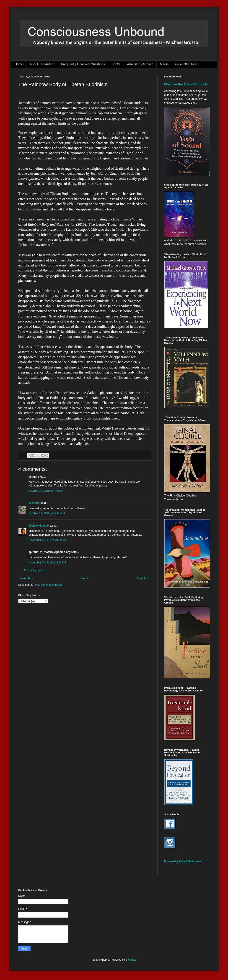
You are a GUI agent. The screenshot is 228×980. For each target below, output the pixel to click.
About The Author (42, 64)
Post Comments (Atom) (49, 585)
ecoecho (34, 503)
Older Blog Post (187, 64)
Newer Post (26, 578)
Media (164, 64)
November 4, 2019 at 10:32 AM (47, 540)
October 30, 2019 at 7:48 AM (46, 491)
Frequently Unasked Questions (83, 64)
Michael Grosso (39, 526)
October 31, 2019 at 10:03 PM (47, 513)
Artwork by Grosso (140, 64)
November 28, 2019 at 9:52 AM (47, 563)
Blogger (130, 960)
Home (19, 64)
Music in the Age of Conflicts (186, 84)
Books (116, 64)
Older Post (143, 578)
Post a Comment (34, 571)
